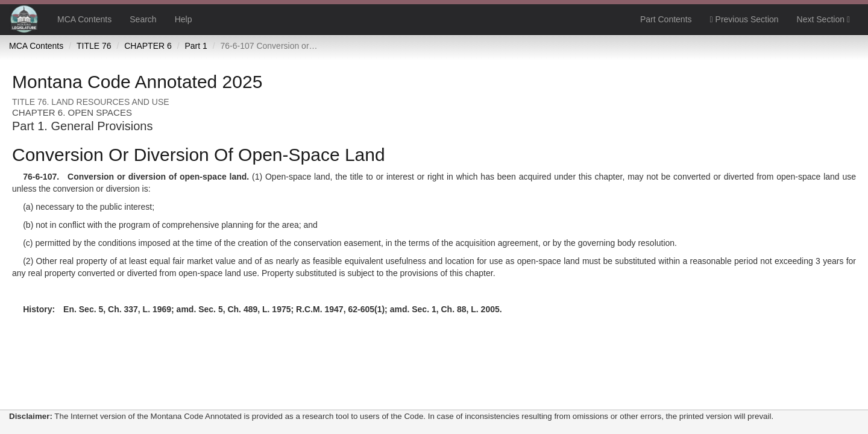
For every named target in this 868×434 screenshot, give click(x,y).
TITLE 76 (94, 46)
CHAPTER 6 (148, 46)
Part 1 (196, 46)
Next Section (823, 19)
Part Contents (666, 19)
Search (143, 19)
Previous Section (744, 19)
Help (184, 19)
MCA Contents (84, 19)
